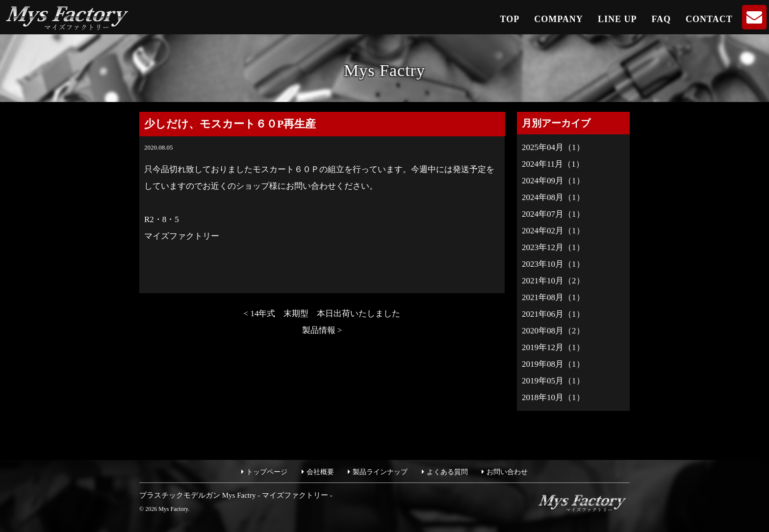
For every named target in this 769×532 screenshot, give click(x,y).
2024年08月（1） (553, 197)
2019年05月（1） (553, 381)
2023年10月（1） (553, 264)
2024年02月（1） (553, 231)
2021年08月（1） (553, 297)
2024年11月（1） (553, 164)
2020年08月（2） (553, 331)
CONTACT (709, 19)
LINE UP (617, 19)
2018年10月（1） (553, 397)
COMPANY (559, 19)
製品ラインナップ (380, 472)
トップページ (267, 472)
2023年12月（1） (553, 247)
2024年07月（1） (553, 214)
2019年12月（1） (553, 347)
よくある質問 (447, 472)
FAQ (661, 19)
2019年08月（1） (553, 364)
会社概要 (320, 472)
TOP (510, 19)
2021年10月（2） (553, 281)
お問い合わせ (507, 472)
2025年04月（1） (553, 147)
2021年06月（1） (553, 314)
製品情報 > (322, 330)
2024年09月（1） (553, 181)
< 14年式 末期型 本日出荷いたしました (326, 314)
